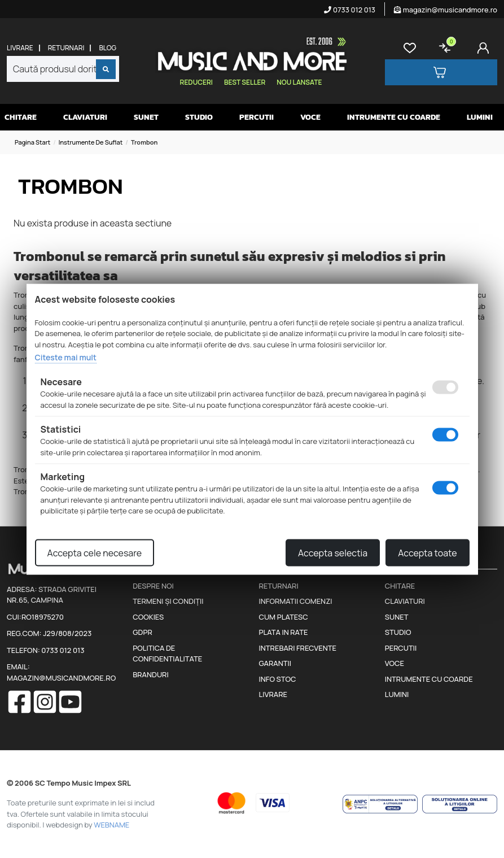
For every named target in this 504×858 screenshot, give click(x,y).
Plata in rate (284, 632)
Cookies (148, 617)
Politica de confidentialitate (167, 654)
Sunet (146, 117)
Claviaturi (85, 117)
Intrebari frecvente (298, 648)
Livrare (20, 48)
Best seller (245, 82)
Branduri (150, 674)
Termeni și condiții (168, 601)
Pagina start (32, 142)
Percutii (257, 117)
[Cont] (485, 48)
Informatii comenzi (296, 601)
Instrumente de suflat (91, 142)
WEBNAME (111, 825)
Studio (199, 117)
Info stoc (278, 679)
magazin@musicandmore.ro (446, 10)
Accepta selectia (333, 552)
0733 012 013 (350, 10)
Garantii (275, 663)
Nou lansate (299, 82)
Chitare (21, 117)
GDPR (142, 632)
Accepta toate (427, 552)
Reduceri (196, 82)
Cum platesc (284, 617)
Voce (310, 117)
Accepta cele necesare (95, 552)
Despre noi (153, 586)
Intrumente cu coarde (394, 117)
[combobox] (63, 69)
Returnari (66, 48)
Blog (108, 48)
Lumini (480, 117)
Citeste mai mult (66, 357)
